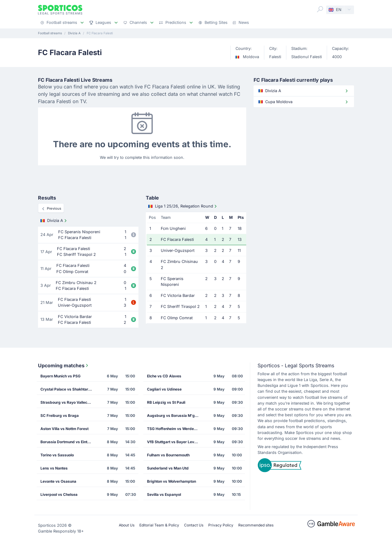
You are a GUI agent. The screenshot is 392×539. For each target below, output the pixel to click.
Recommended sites (256, 525)
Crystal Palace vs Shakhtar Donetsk (68, 389)
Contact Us (194, 525)
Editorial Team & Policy (159, 525)
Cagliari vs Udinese (164, 389)
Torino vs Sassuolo (57, 455)
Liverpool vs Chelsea (59, 494)
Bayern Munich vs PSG (60, 376)
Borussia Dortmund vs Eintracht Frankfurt (68, 442)
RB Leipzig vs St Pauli (166, 402)
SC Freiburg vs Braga (60, 415)
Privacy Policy (221, 525)
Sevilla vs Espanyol (164, 494)
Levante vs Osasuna (58, 481)
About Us (127, 525)
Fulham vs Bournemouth (168, 455)
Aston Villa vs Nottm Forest (64, 429)
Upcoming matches (64, 365)
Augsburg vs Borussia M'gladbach (175, 415)
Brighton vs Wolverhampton (171, 481)
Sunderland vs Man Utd (168, 468)
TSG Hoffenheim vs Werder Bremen (175, 429)
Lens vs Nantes (54, 468)
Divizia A (54, 221)
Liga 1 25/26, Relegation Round (183, 206)
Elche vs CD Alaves (164, 376)
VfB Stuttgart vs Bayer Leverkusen (175, 442)
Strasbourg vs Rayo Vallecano (67, 402)
